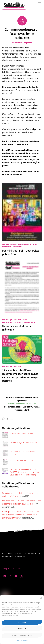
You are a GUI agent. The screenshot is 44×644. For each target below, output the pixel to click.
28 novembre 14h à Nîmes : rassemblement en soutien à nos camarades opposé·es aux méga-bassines (20, 375)
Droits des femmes (30, 244)
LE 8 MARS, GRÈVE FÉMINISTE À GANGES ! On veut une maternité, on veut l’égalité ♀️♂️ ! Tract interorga (24, 472)
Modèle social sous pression (21, 434)
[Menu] (39, 3)
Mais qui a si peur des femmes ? (22, 461)
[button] (40, 598)
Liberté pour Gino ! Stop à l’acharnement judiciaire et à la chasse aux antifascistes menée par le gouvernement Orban (22, 515)
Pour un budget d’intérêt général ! (23, 443)
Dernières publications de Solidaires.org (18, 485)
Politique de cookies (22, 641)
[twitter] (5, 576)
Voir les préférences (22, 635)
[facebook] (10, 576)
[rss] (21, 576)
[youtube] (16, 576)
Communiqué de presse (22, 43)
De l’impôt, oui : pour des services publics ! (23, 453)
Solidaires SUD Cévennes (12, 247)
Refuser (22, 629)
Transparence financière (12, 568)
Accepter (22, 622)
